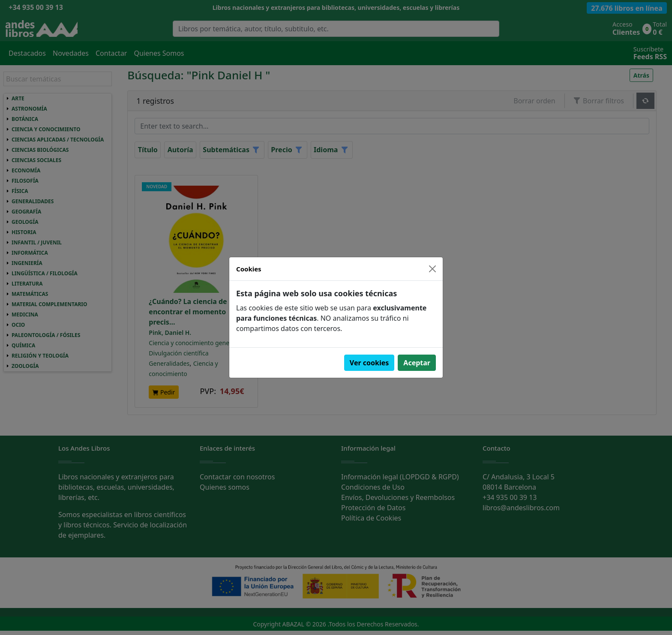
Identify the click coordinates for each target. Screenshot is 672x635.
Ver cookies (369, 363)
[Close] (432, 269)
